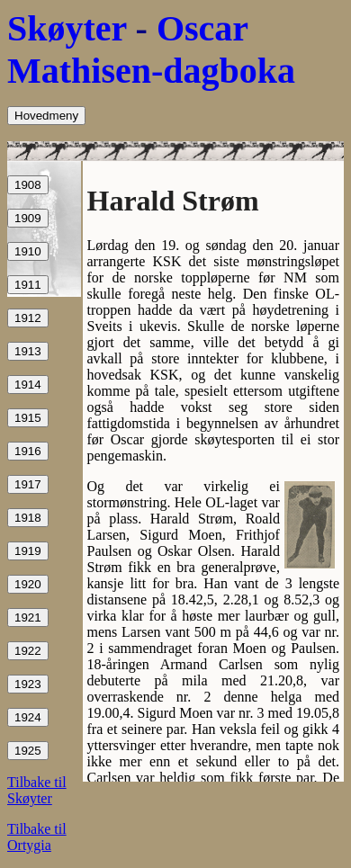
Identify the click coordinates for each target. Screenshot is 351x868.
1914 (28, 385)
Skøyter (67, 28)
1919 (28, 551)
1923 (28, 684)
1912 (28, 318)
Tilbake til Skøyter (37, 790)
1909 (28, 218)
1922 (28, 651)
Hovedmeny (46, 116)
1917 (28, 484)
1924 (28, 717)
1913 (28, 351)
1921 (28, 617)
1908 (28, 185)
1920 (28, 584)
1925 (28, 751)
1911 (28, 285)
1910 (28, 251)
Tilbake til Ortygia (37, 837)
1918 (28, 518)
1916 (28, 451)
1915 (28, 418)
